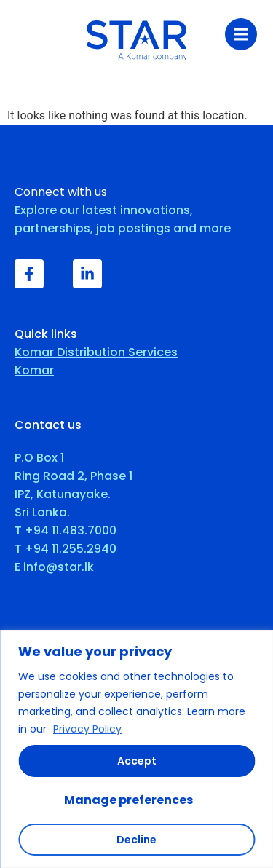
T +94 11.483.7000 (66, 530)
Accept (137, 761)
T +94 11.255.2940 (66, 549)
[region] (136, 749)
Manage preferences (128, 800)
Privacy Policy (87, 729)
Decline (136, 840)
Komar (34, 370)
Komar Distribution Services (96, 352)
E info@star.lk (54, 567)
